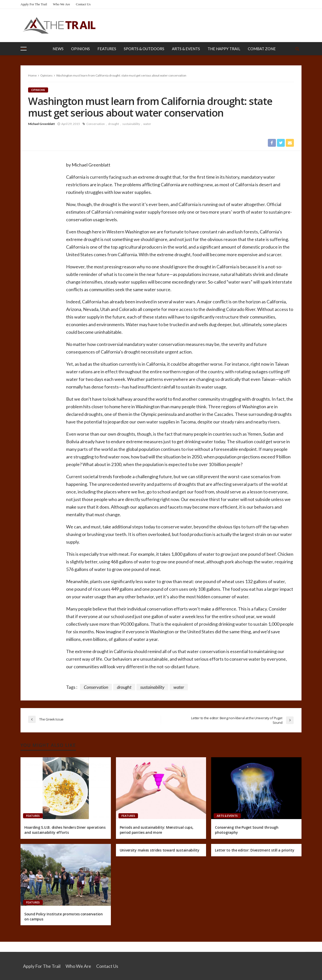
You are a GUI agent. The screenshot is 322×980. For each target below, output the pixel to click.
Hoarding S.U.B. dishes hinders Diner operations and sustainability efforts (65, 830)
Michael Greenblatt (42, 124)
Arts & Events (186, 49)
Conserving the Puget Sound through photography (247, 830)
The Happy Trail (224, 49)
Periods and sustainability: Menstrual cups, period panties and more (157, 830)
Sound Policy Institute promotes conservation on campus (64, 917)
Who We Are (61, 4)
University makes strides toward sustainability (160, 850)
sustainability (131, 124)
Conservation (96, 124)
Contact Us (83, 4)
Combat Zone (262, 49)
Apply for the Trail (34, 4)
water (147, 124)
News (58, 49)
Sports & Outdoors (144, 49)
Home (32, 75)
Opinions (80, 49)
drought (114, 124)
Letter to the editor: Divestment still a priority (255, 850)
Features (107, 49)
